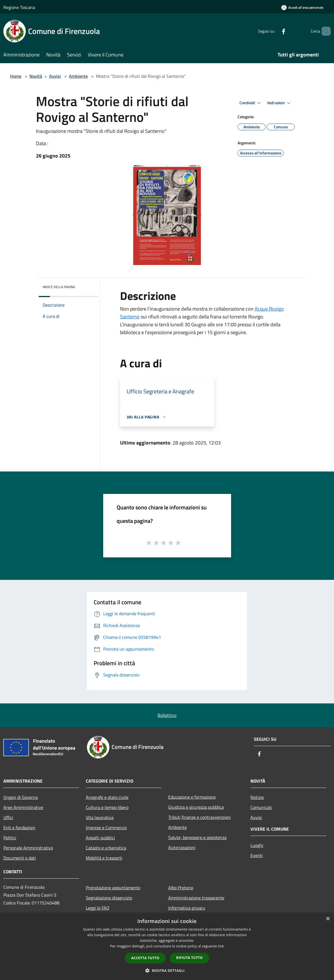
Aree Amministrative (23, 807)
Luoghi (257, 845)
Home (16, 76)
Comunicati (261, 807)
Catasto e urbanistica (106, 848)
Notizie (257, 797)
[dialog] (167, 946)
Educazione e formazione (192, 797)
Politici (10, 838)
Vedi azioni (280, 103)
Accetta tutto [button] (145, 958)
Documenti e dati (20, 858)
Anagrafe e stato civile (107, 797)
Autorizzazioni (182, 847)
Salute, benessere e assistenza (197, 837)
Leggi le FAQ (98, 908)
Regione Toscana (19, 7)
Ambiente (78, 76)
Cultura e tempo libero (107, 807)
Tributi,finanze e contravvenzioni (200, 817)
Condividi (251, 103)
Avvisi (55, 76)
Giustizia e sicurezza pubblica (196, 807)
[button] (167, 970)
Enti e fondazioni (19, 828)
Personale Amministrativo (28, 848)
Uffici (8, 817)
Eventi (257, 855)
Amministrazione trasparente (196, 898)
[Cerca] (324, 31)
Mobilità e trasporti (104, 858)
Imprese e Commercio (106, 828)
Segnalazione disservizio (109, 898)
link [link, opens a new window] (221, 946)
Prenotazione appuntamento (113, 888)
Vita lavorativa (100, 817)
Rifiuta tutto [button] (189, 958)
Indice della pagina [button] (59, 287)
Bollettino (167, 715)
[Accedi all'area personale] (302, 7)
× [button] (328, 919)
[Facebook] (274, 31)
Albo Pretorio (181, 888)
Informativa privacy (187, 908)
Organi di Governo (21, 797)
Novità (36, 76)
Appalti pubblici (100, 838)
